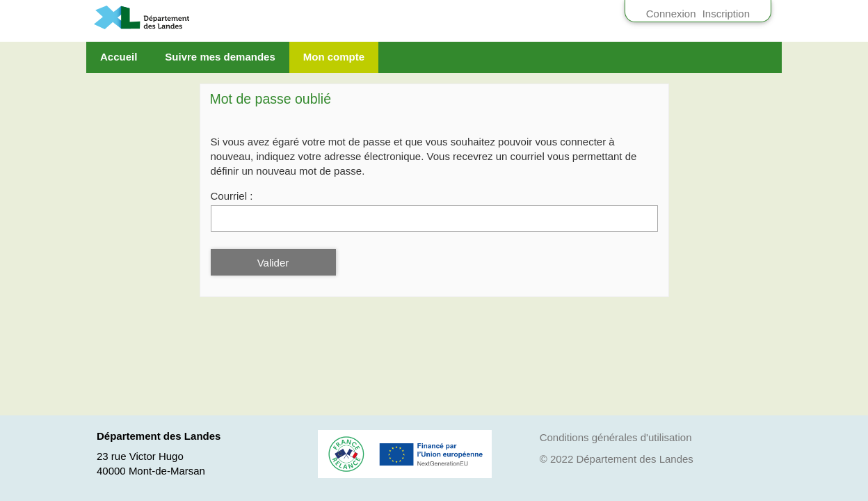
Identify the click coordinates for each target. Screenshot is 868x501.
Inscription (726, 14)
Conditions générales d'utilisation (616, 437)
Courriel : (232, 196)
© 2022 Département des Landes (617, 459)
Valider (273, 263)
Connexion (671, 14)
